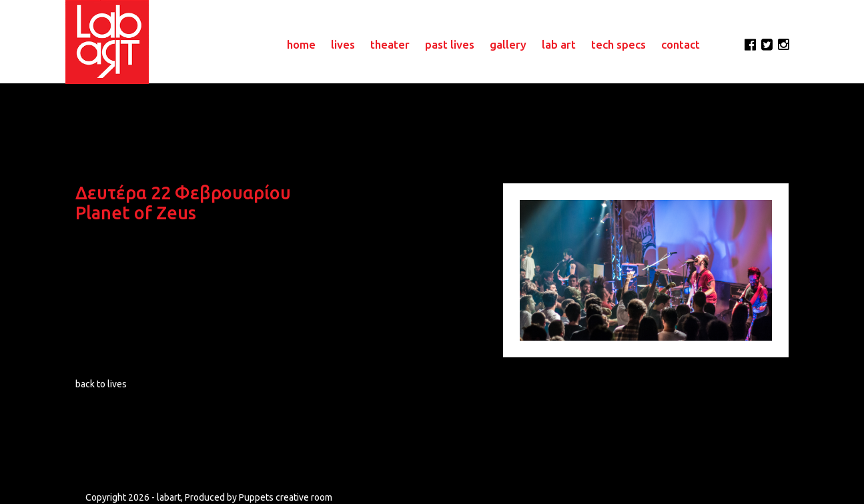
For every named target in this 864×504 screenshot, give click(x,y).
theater (390, 44)
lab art (559, 44)
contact (681, 44)
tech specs (618, 44)
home (301, 44)
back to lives (101, 384)
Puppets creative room (286, 497)
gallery (508, 44)
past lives (450, 44)
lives (343, 44)
